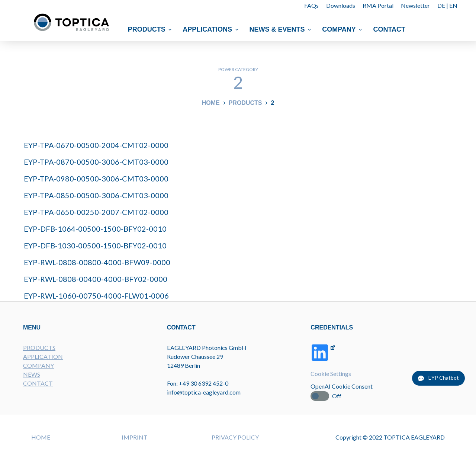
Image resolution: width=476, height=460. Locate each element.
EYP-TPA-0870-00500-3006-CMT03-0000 (96, 162)
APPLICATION (43, 356)
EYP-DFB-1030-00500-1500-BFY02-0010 (95, 245)
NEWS (32, 374)
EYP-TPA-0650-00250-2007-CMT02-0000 (96, 212)
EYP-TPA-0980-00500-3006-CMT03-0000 (96, 178)
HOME (41, 437)
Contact (390, 29)
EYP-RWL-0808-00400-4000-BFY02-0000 (96, 279)
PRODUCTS (39, 348)
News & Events (281, 29)
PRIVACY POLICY (235, 437)
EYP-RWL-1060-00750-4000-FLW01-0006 (96, 296)
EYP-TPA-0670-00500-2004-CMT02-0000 (96, 145)
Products (151, 29)
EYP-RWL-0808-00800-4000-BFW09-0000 (97, 262)
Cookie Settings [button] (331, 374)
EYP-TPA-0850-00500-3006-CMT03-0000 (96, 195)
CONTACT (38, 383)
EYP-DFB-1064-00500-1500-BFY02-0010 (95, 229)
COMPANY (38, 365)
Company (343, 29)
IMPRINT (135, 437)
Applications (212, 29)
